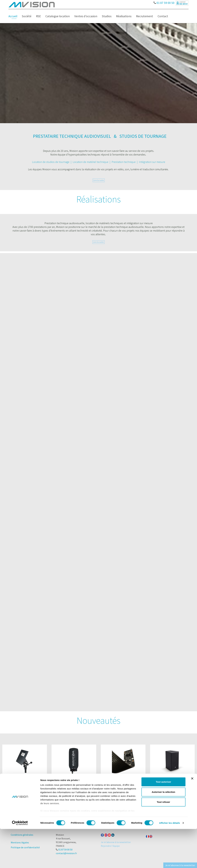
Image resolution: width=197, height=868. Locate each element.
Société (27, 16)
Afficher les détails (170, 862)
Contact (163, 16)
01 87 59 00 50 (164, 2)
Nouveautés (98, 720)
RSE (38, 16)
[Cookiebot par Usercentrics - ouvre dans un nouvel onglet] (20, 862)
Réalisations (124, 16)
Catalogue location (58, 16)
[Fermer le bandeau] (192, 818)
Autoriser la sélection (164, 831)
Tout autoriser (163, 821)
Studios (107, 16)
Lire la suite (99, 180)
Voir (25, 791)
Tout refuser (163, 841)
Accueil (13, 16)
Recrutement (145, 16)
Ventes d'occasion (86, 16)
